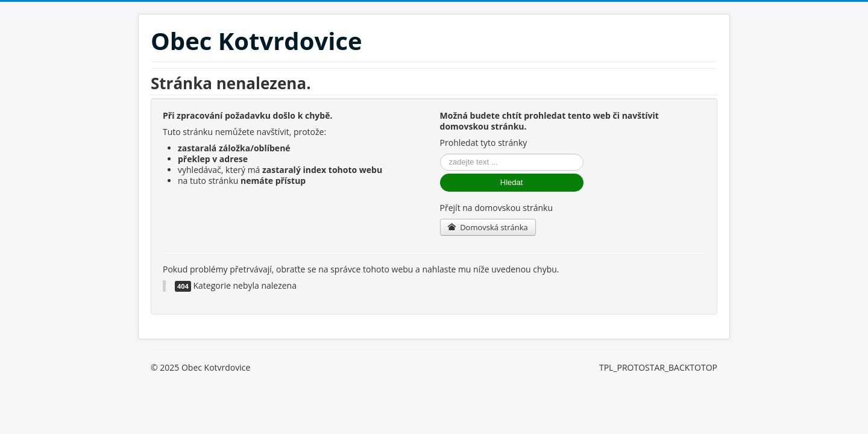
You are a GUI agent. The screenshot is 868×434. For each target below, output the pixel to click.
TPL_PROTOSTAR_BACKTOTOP (658, 367)
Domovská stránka (488, 227)
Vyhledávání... (440, 154)
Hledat (512, 182)
